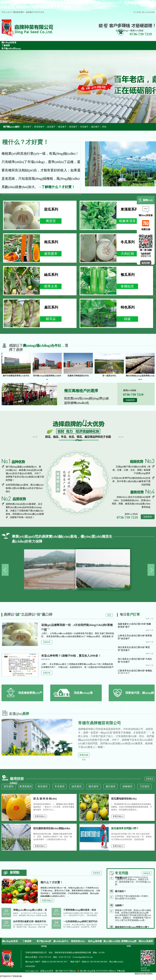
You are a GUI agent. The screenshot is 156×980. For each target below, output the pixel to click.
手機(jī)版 (121, 971)
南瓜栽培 (43, 786)
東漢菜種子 (39, 127)
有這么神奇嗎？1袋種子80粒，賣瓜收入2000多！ (71, 656)
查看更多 (150, 779)
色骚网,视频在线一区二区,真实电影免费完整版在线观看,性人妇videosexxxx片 (31, 979)
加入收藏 (137, 12)
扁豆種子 (95, 127)
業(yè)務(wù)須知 (112, 941)
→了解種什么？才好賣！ (56, 187)
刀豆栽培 (144, 786)
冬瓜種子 (84, 127)
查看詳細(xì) (84, 756)
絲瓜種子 (51, 127)
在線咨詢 (130, 400)
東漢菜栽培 (26, 786)
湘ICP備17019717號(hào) (66, 971)
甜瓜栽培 (9, 786)
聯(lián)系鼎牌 (146, 941)
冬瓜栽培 (60, 786)
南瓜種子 (73, 127)
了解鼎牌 (27, 941)
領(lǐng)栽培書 (95, 941)
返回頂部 (146, 263)
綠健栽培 (127, 786)
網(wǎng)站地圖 (148, 12)
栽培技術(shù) (78, 941)
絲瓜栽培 (77, 786)
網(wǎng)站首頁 (10, 941)
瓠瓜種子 (62, 127)
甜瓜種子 (27, 127)
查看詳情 (47, 642)
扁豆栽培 (110, 786)
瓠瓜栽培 (94, 786)
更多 (109, 615)
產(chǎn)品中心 (61, 941)
